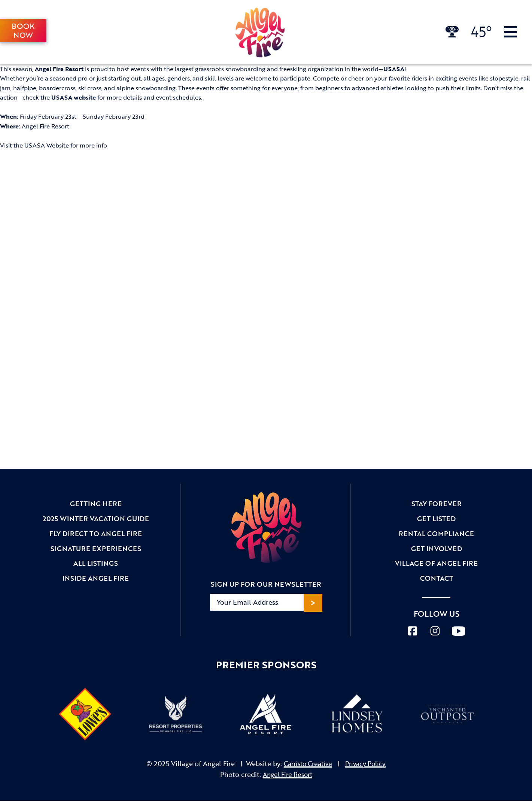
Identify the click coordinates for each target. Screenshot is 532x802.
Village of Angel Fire (436, 565)
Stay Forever (437, 504)
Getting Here (96, 504)
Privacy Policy (368, 765)
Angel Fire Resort (288, 776)
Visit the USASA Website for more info (54, 146)
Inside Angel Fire (96, 580)
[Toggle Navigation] (510, 32)
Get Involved (437, 550)
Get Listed (436, 519)
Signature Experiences (96, 550)
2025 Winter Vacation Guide (96, 519)
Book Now (23, 31)
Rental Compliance (436, 534)
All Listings (96, 565)
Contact (437, 580)
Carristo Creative (307, 765)
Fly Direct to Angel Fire (96, 534)
